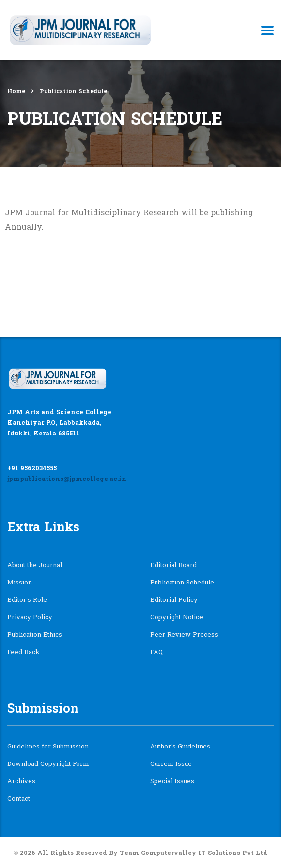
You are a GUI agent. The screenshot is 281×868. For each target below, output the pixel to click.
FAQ (156, 653)
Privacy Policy (30, 618)
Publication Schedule (182, 583)
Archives (21, 782)
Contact (19, 799)
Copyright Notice (177, 618)
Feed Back (23, 653)
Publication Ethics (35, 635)
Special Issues (172, 782)
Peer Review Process (184, 635)
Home (16, 92)
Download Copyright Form (48, 764)
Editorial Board (173, 566)
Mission (20, 583)
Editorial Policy (174, 600)
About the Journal (35, 566)
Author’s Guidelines (180, 747)
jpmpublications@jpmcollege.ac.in (67, 479)
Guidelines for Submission (48, 747)
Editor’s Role (27, 600)
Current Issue (171, 764)
